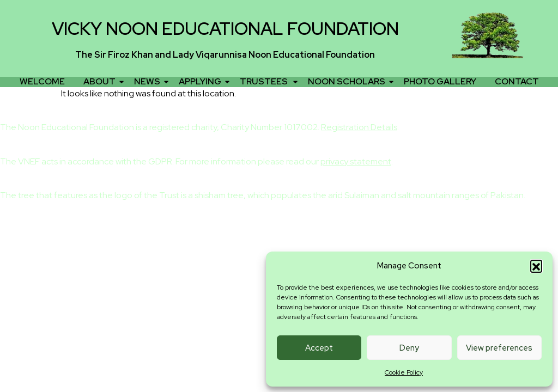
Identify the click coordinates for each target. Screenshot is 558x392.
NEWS (149, 81)
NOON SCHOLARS (348, 81)
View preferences (499, 348)
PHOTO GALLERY (440, 81)
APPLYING (202, 81)
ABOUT (101, 81)
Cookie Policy (404, 372)
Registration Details (359, 127)
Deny (409, 348)
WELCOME (42, 81)
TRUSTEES (266, 81)
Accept (319, 348)
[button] (536, 266)
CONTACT (517, 81)
